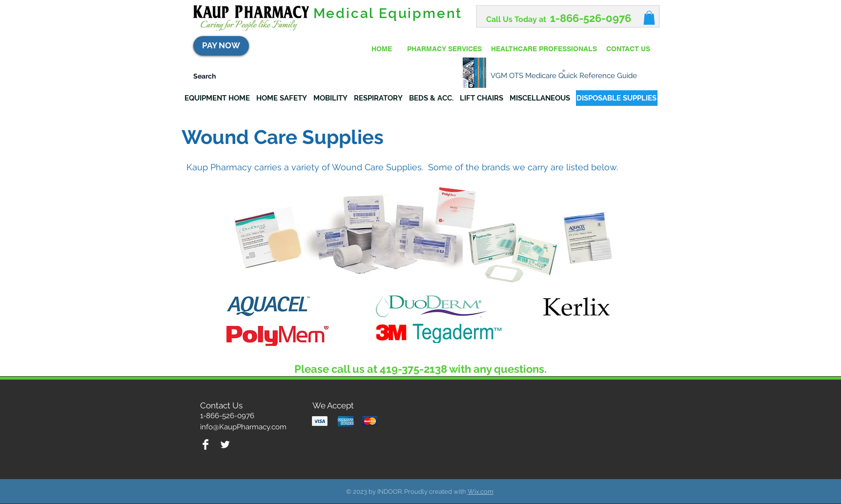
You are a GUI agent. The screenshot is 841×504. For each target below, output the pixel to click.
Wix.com (481, 492)
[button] (649, 18)
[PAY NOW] (221, 46)
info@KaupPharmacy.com (243, 427)
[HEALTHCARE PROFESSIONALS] (544, 49)
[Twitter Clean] (225, 444)
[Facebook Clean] (205, 444)
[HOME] (382, 49)
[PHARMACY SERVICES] (445, 49)
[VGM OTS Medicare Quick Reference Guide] (564, 73)
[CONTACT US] (628, 49)
